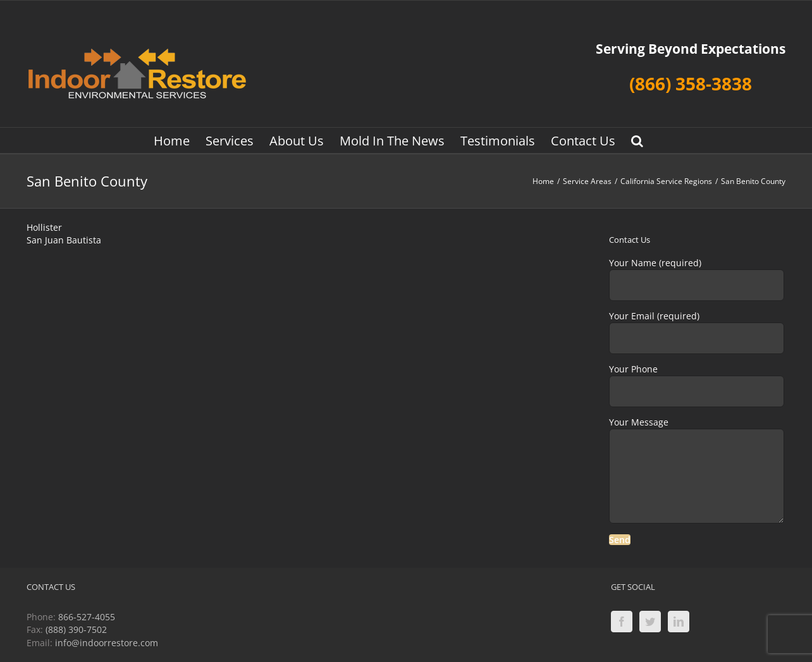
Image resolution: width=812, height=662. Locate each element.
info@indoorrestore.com (107, 643)
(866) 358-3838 (691, 83)
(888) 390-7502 (76, 629)
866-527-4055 (87, 617)
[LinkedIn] (679, 622)
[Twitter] (650, 622)
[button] (637, 140)
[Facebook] (622, 622)
